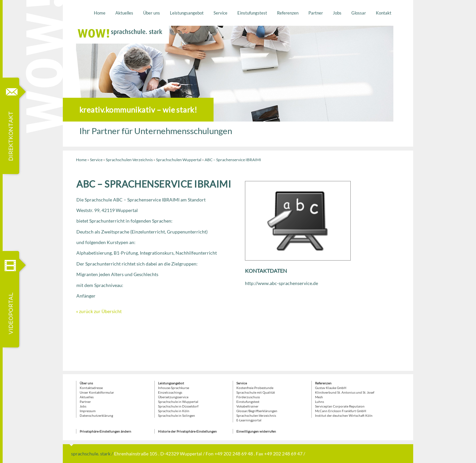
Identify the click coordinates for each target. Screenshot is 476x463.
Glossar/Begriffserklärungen (257, 411)
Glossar (359, 13)
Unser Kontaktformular (97, 392)
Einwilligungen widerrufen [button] (256, 431)
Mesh (319, 397)
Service (220, 13)
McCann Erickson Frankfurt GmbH (341, 411)
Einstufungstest (252, 13)
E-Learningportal (249, 420)
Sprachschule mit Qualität (256, 392)
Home (100, 13)
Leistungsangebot (187, 13)
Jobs (337, 13)
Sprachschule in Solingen (177, 415)
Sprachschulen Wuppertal (179, 160)
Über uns (152, 13)
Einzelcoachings (170, 392)
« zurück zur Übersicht (99, 311)
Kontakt (384, 13)
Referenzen (288, 13)
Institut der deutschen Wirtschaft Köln (344, 415)
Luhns (319, 402)
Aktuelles (124, 13)
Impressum (88, 411)
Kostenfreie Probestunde (255, 388)
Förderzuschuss (248, 397)
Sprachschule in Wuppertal (178, 402)
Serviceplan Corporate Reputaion (340, 406)
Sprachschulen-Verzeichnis (129, 160)
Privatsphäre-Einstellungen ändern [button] (105, 431)
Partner (316, 13)
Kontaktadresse (91, 388)
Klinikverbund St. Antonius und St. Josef (345, 392)
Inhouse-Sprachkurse (174, 388)
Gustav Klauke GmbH (331, 388)
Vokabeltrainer (247, 406)
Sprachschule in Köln (174, 411)
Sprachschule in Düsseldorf (178, 406)
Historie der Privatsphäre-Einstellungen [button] (187, 431)
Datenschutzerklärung (96, 415)
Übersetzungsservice (173, 397)
